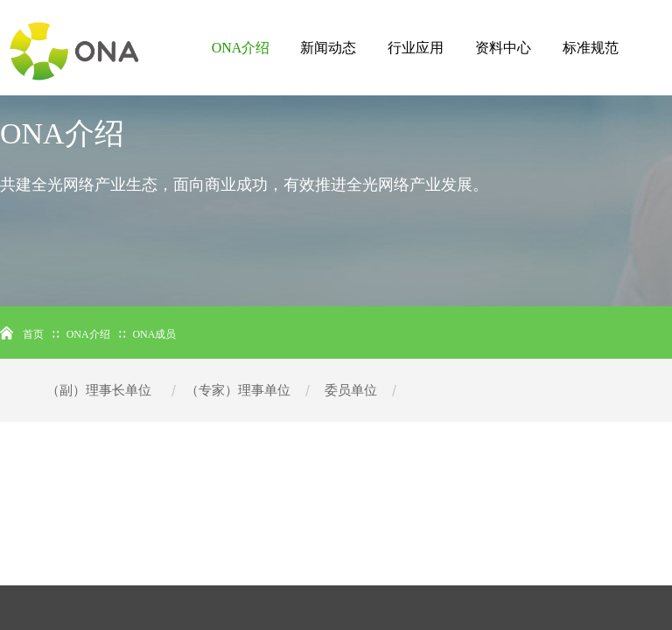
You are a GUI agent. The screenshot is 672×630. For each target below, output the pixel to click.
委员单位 (351, 390)
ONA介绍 (241, 48)
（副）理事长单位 (99, 390)
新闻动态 (328, 48)
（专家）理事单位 (238, 390)
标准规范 (591, 48)
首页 (33, 334)
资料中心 (503, 48)
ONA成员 (154, 334)
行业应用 (416, 48)
